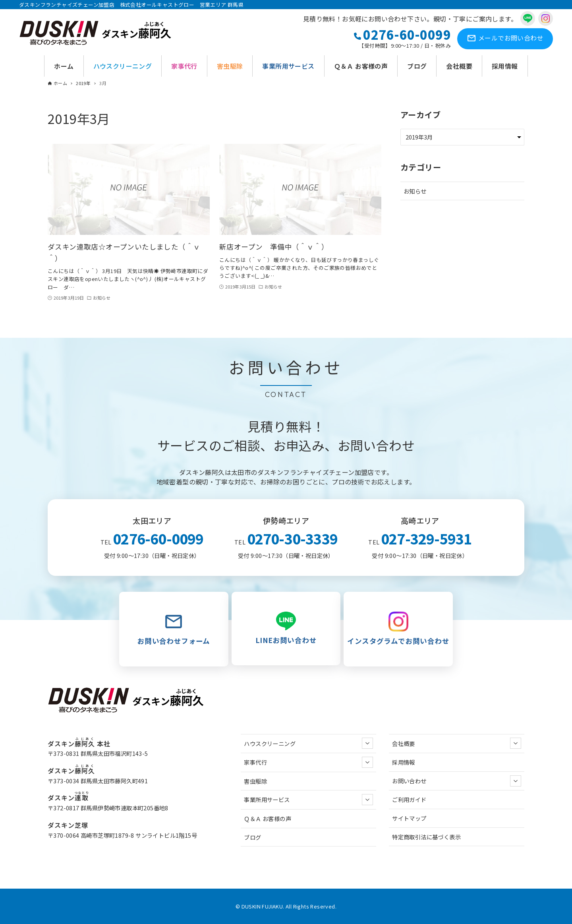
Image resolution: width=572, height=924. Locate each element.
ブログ (252, 837)
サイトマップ (409, 818)
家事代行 (308, 762)
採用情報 (404, 762)
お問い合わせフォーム (174, 629)
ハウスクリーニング (308, 743)
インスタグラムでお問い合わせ (398, 629)
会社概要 (457, 743)
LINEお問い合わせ (286, 628)
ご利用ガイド (409, 799)
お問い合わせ (505, 39)
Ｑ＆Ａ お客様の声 (268, 818)
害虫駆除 (255, 781)
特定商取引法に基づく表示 (426, 837)
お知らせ (415, 191)
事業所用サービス (308, 800)
